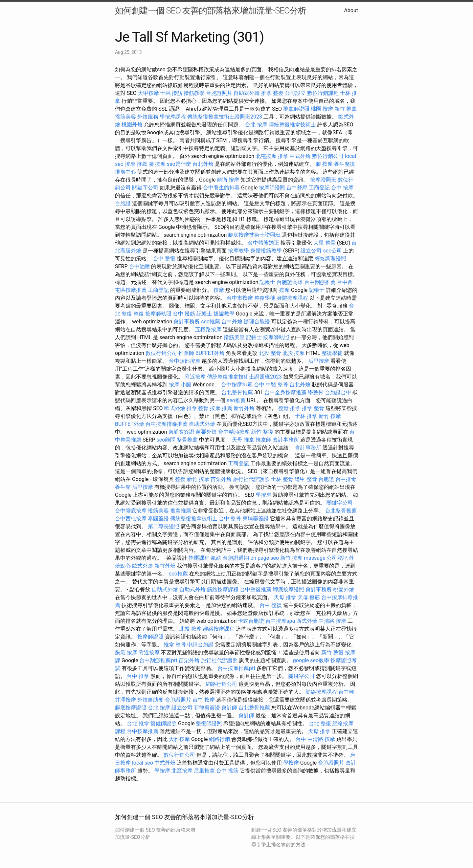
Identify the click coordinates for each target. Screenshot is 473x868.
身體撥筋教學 (266, 251)
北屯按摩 (266, 156)
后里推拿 (204, 771)
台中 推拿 (138, 676)
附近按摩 (195, 377)
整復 (139, 314)
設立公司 (311, 251)
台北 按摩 (256, 125)
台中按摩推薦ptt (236, 668)
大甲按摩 (148, 93)
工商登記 (319, 188)
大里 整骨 (325, 243)
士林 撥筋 (171, 93)
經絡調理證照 (330, 259)
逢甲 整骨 (306, 479)
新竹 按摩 (330, 416)
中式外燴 (300, 156)
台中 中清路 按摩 (315, 739)
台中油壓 (140, 266)
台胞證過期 (236, 558)
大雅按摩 (179, 739)
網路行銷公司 (221, 684)
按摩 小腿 (180, 385)
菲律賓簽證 (207, 708)
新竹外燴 (244, 408)
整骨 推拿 (289, 408)
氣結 (216, 558)
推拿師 (186, 353)
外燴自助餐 (150, 700)
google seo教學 (311, 660)
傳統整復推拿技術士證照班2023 (225, 117)
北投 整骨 (270, 353)
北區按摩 (182, 771)
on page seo (265, 558)
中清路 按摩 (332, 621)
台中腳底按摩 (131, 511)
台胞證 (123, 203)
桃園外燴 (132, 125)
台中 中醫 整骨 (271, 385)
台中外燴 (232, 322)
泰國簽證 (158, 519)
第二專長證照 (164, 526)
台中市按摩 (240, 298)
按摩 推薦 (136, 164)
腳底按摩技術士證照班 (254, 235)
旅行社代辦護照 (251, 479)
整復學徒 (265, 298)
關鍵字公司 (145, 188)
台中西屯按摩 (131, 519)
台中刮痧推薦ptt (158, 660)
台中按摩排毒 (237, 385)
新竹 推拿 (346, 109)
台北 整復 (320, 723)
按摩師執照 (158, 314)
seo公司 (332, 251)
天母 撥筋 (309, 597)
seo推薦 (211, 322)
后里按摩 (319, 361)
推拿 (283, 156)
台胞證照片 (219, 93)
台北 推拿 (138, 723)
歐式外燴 (175, 408)
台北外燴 (203, 164)
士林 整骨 (282, 479)
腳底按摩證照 (288, 589)
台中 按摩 (342, 188)
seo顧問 (166, 440)
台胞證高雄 (290, 282)
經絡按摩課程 (219, 629)
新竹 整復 (262, 432)
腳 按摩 (157, 164)
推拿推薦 (181, 511)
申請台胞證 (200, 645)
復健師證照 (164, 723)
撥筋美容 (125, 117)
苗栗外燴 (206, 432)
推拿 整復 (272, 93)
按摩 (219, 290)
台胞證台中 (338, 392)
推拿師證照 (296, 109)
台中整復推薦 (256, 589)
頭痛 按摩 (228, 180)
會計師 (229, 708)
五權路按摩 (208, 329)
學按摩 (263, 495)
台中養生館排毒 (221, 188)
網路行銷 (219, 739)
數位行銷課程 (323, 93)
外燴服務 (148, 117)
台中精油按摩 (234, 432)
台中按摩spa (280, 621)
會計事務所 (187, 322)
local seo (143, 763)
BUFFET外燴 (210, 353)
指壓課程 (199, 558)
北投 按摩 (294, 353)
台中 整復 (164, 259)
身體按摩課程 (292, 298)
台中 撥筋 (184, 314)
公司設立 (295, 93)
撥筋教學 (194, 93)
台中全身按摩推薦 (285, 392)
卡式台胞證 (251, 621)
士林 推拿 (306, 416)
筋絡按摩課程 (223, 589)
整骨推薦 (187, 440)
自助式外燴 (247, 93)
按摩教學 (238, 251)
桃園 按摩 (322, 109)
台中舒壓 (297, 188)
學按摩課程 (173, 117)
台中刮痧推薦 (320, 282)
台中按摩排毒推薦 (167, 424)
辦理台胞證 (257, 322)
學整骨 (316, 392)
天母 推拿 (243, 440)
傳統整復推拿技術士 (292, 125)
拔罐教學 (224, 314)
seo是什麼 (179, 164)
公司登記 (337, 558)
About (351, 10)
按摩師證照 (272, 188)
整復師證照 (209, 723)
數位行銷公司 (328, 156)
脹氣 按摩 (126, 652)
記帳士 (267, 282)
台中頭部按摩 (185, 361)
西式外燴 (307, 621)
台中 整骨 (230, 519)
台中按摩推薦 (143, 731)
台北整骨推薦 (237, 392)
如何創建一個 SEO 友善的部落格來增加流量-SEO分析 (211, 11)
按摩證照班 (323, 180)
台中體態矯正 (263, 243)
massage (315, 558)
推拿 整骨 (198, 408)
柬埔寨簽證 (181, 432)
